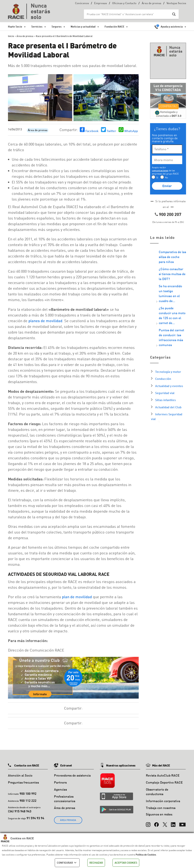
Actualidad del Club (168, 407)
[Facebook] (156, 823)
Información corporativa (163, 801)
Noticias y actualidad (83, 26)
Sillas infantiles (165, 400)
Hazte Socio (15, 26)
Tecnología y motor (168, 372)
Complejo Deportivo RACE (164, 782)
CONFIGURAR (67, 863)
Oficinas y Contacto (124, 4)
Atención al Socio (20, 775)
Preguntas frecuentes (23, 782)
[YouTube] (182, 823)
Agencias (60, 789)
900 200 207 (170, 214)
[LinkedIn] (173, 823)
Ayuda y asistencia (172, 26)
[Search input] (128, 14)
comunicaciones (160, 170)
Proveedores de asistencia (72, 775)
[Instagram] (148, 823)
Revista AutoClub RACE (163, 775)
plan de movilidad (77, 597)
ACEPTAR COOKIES (126, 863)
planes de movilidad (45, 321)
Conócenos (82, 4)
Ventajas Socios (176, 4)
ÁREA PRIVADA (68, 820)
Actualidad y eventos (169, 386)
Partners (60, 782)
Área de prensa (151, 4)
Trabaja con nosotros (161, 808)
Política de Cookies (146, 855)
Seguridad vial (165, 393)
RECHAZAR (96, 863)
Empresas (101, 4)
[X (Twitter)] (165, 823)
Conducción (163, 379)
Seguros (57, 26)
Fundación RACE (114, 26)
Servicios (37, 26)
